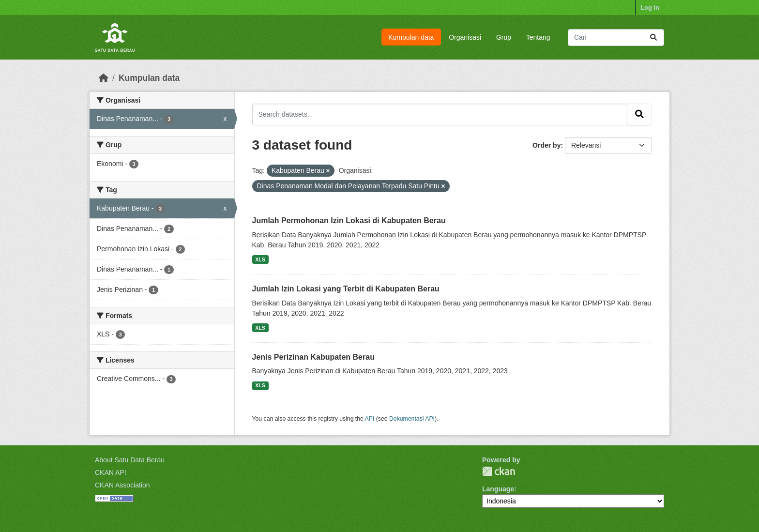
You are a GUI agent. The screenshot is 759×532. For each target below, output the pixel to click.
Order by (546, 145)
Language (498, 489)
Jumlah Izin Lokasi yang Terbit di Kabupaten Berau (346, 289)
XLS (260, 259)
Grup (504, 37)
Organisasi (465, 37)
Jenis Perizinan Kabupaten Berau (313, 357)
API (370, 419)
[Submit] (653, 38)
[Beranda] (104, 78)
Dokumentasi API (412, 419)
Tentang (538, 37)
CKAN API (111, 472)
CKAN (499, 471)
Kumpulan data (411, 37)
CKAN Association (122, 485)
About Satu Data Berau (130, 460)
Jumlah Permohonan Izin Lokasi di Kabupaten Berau (349, 220)
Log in (650, 8)
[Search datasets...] (616, 38)
